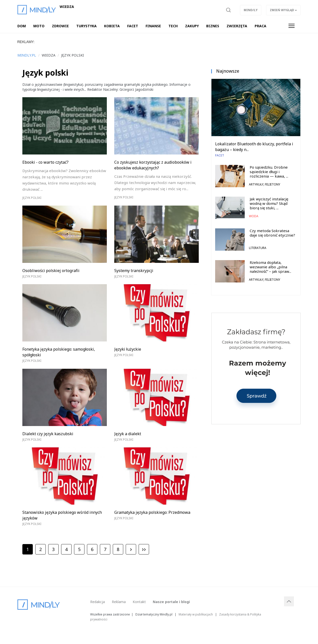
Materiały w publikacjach (196, 614)
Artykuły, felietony (265, 184)
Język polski (32, 198)
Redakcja (98, 602)
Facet (220, 155)
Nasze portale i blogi (171, 602)
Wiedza (67, 7)
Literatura (258, 248)
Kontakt (139, 602)
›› (144, 549)
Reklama (119, 602)
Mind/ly (251, 10)
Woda (254, 216)
